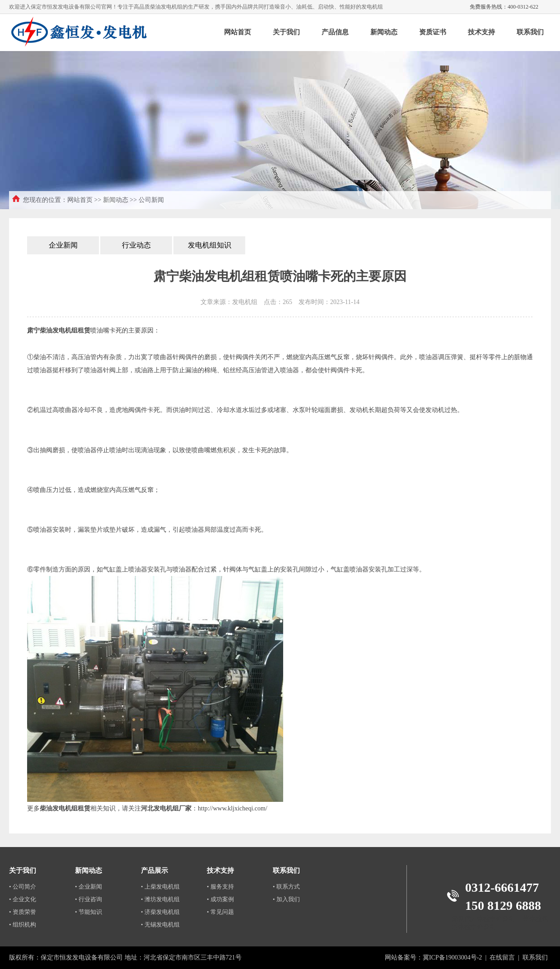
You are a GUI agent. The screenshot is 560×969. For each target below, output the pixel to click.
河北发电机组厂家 (166, 808)
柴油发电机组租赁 (65, 808)
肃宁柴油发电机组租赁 (59, 330)
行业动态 (136, 245)
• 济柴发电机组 (160, 912)
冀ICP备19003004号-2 (452, 957)
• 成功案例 (220, 899)
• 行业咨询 (89, 899)
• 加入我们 (286, 899)
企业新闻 (63, 245)
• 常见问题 (220, 912)
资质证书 (433, 32)
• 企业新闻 (89, 887)
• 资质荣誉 (23, 912)
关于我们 (286, 32)
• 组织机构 (23, 925)
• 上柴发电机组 (160, 887)
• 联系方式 (286, 887)
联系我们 (530, 32)
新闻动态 (384, 32)
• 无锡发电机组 (160, 925)
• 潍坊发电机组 (160, 899)
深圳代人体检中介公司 (483, 919)
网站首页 (238, 32)
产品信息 (335, 32)
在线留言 (502, 957)
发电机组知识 (210, 245)
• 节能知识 (89, 912)
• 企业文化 (23, 899)
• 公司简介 (23, 887)
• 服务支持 (220, 887)
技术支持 (481, 32)
